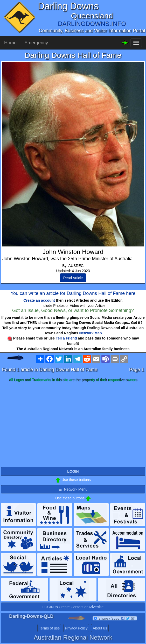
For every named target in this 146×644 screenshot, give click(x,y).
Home (10, 43)
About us (100, 628)
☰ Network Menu (73, 489)
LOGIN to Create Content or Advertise (73, 607)
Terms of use (49, 628)
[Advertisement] (73, 425)
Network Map (90, 333)
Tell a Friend (66, 338)
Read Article (73, 278)
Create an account (39, 300)
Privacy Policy (76, 628)
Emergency (36, 43)
